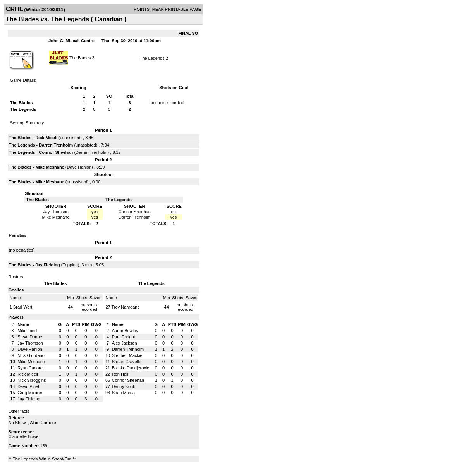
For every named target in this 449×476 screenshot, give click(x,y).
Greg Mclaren (30, 393)
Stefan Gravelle (127, 362)
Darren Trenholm (56, 145)
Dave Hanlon (79, 167)
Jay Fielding (48, 265)
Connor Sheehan (56, 152)
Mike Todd (27, 331)
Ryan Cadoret (31, 368)
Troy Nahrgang (126, 307)
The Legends (152, 58)
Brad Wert (23, 307)
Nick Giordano (31, 355)
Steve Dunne (30, 337)
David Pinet (28, 386)
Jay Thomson (30, 343)
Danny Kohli (123, 386)
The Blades (80, 57)
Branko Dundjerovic (131, 368)
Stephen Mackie (127, 355)
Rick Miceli (46, 138)
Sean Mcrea (123, 393)
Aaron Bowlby (125, 331)
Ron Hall (120, 374)
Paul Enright (124, 337)
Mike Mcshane (50, 167)
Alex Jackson (125, 343)
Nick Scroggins (32, 380)
